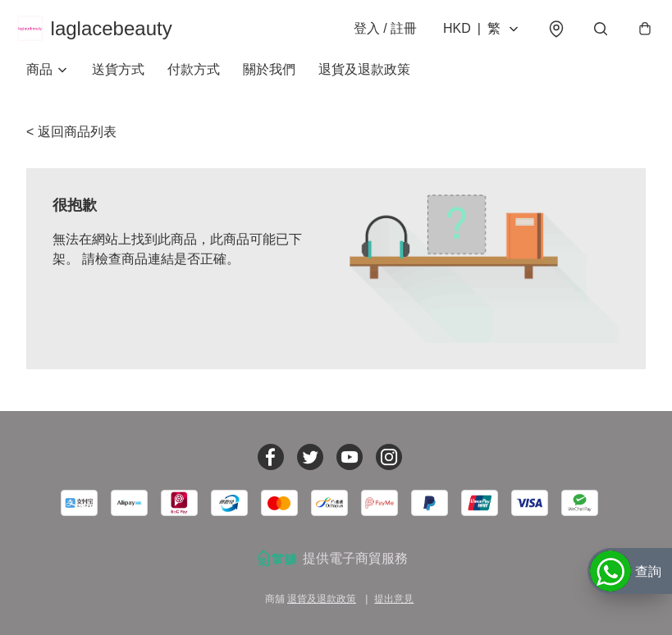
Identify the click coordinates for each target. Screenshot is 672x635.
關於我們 (269, 82)
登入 (376, 34)
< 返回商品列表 (71, 144)
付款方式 (194, 82)
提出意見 (394, 599)
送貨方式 (118, 82)
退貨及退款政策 (364, 82)
